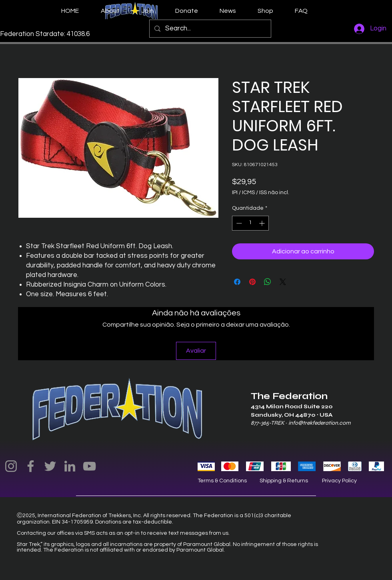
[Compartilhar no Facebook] (237, 282)
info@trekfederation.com (319, 423)
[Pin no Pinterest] (252, 282)
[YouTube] (89, 466)
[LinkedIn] (70, 466)
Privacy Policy (339, 481)
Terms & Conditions (222, 481)
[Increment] (263, 223)
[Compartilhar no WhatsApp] (268, 282)
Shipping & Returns (284, 481)
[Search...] (210, 29)
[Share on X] (283, 282)
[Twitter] (50, 466)
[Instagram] (11, 466)
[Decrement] (238, 223)
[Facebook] (31, 466)
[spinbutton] (250, 223)
